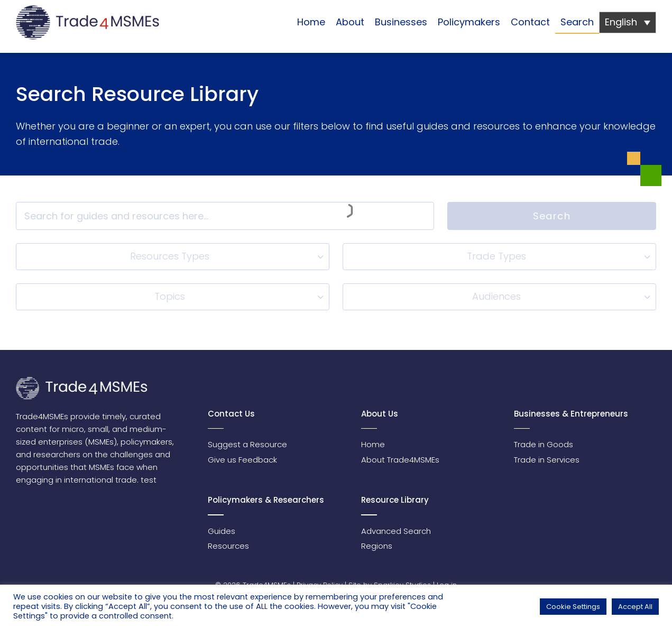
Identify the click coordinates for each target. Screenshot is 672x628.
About (350, 22)
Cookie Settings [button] (573, 607)
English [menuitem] (621, 22)
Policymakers (469, 22)
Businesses (401, 22)
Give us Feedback (242, 460)
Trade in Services (547, 460)
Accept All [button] (635, 607)
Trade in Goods (544, 444)
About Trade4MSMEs (400, 460)
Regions (377, 546)
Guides (222, 531)
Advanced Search (396, 531)
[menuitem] (628, 22)
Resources (228, 546)
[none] (628, 22)
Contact (530, 22)
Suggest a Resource (247, 444)
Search (577, 22)
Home (311, 22)
